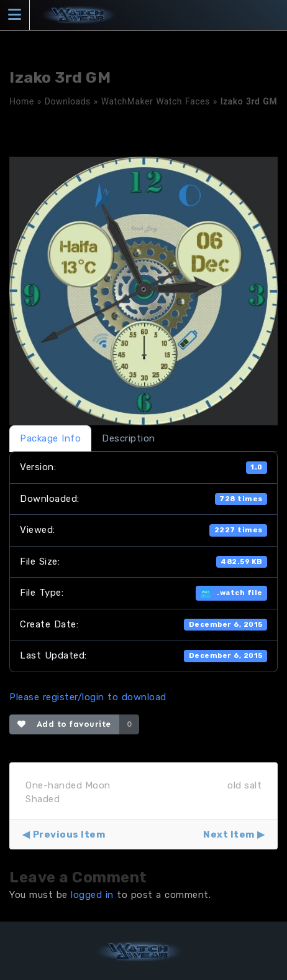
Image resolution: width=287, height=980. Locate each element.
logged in (92, 895)
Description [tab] (129, 438)
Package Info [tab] (50, 438)
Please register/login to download (88, 697)
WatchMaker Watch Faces (156, 101)
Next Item (229, 834)
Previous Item (69, 834)
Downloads (68, 101)
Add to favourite (64, 724)
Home (22, 101)
